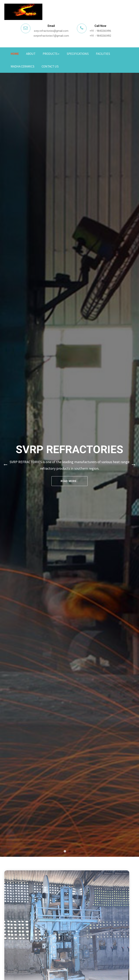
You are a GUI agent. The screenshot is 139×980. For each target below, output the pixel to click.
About (31, 54)
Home (15, 54)
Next (134, 465)
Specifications (78, 54)
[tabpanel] (69, 465)
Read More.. (69, 481)
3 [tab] (74, 851)
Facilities (103, 54)
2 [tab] (69, 851)
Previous (5, 465)
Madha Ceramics (23, 66)
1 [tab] (65, 851)
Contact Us (50, 66)
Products (51, 54)
